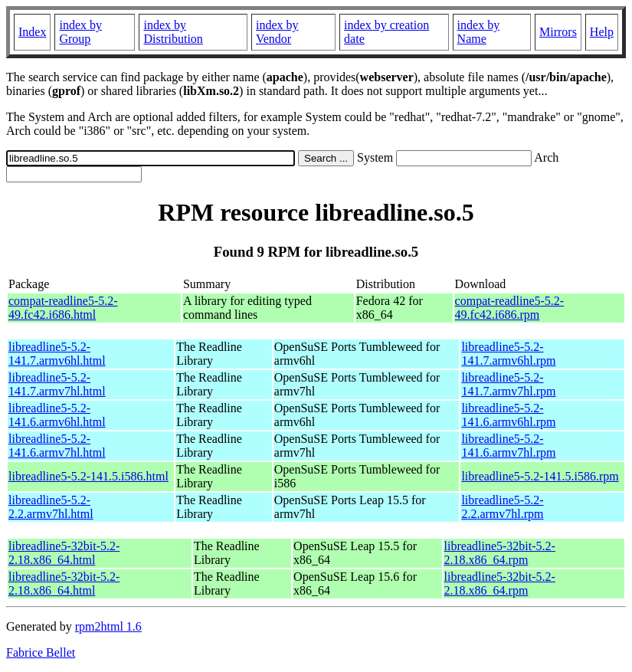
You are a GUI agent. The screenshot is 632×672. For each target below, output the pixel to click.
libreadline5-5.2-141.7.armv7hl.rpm (508, 384)
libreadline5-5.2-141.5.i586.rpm (540, 476)
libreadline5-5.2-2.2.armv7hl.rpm (502, 507)
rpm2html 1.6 (108, 626)
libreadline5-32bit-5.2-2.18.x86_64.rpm (500, 553)
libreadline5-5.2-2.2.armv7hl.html (51, 507)
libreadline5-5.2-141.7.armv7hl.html (57, 384)
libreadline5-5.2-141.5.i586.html (88, 476)
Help (602, 32)
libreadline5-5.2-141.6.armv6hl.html (57, 415)
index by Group (80, 32)
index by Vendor (277, 32)
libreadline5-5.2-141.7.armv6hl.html (57, 354)
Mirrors (558, 32)
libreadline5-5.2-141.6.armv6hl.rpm (508, 415)
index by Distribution (173, 32)
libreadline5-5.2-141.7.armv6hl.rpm (508, 354)
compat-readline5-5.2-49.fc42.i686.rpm (510, 308)
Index (32, 32)
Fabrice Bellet (41, 652)
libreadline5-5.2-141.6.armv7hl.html (57, 446)
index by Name (479, 32)
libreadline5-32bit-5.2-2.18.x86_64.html (64, 553)
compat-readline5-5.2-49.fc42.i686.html (63, 308)
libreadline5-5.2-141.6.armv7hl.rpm (508, 446)
